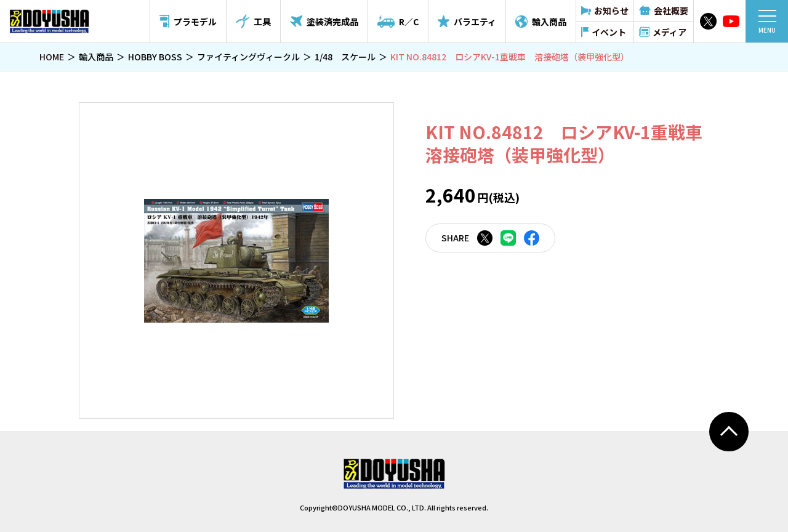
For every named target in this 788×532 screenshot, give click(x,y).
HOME (52, 57)
